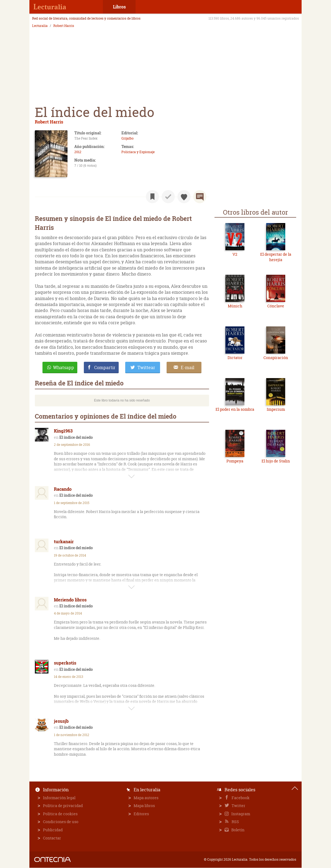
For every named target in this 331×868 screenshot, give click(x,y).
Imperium (276, 409)
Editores (141, 814)
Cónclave (276, 306)
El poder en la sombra (235, 409)
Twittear (146, 367)
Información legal (59, 798)
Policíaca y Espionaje (138, 152)
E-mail (188, 367)
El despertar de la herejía (276, 257)
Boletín (237, 830)
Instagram (240, 814)
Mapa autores (146, 798)
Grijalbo (128, 138)
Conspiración (276, 358)
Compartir (105, 367)
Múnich (235, 306)
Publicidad (53, 830)
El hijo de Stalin (276, 461)
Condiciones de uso (61, 822)
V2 (235, 254)
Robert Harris (64, 26)
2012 (78, 152)
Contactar (52, 838)
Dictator (235, 358)
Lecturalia (40, 26)
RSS (235, 822)
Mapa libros (144, 806)
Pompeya (235, 461)
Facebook (240, 798)
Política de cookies (60, 814)
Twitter (238, 806)
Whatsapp (64, 367)
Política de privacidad (63, 806)
